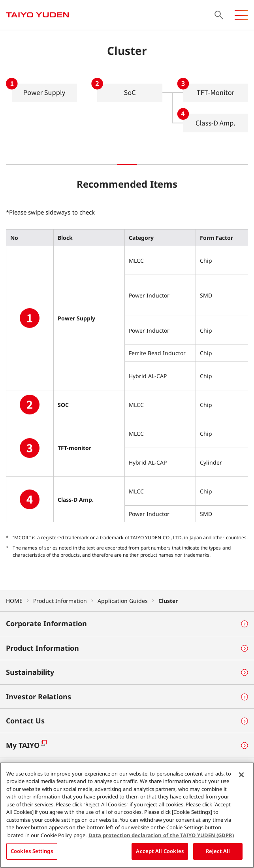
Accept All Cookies (160, 854)
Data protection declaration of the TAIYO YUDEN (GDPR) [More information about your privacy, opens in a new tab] (161, 838)
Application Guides (123, 601)
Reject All (218, 854)
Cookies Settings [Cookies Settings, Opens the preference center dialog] (32, 854)
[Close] (241, 777)
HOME (14, 601)
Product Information (60, 601)
